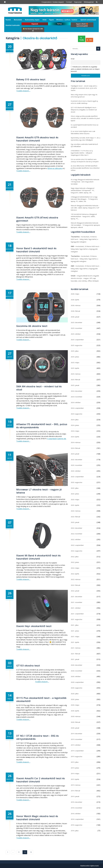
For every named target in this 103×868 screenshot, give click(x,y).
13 (31, 852)
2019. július (75, 762)
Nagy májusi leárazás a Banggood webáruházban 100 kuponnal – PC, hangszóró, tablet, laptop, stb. (83, 190)
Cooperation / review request (53, 2)
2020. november (77, 671)
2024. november (77, 397)
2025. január (75, 385)
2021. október (76, 608)
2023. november (77, 465)
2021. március (76, 648)
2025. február (76, 380)
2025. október (76, 334)
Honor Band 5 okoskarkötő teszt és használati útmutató (36, 250)
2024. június (75, 425)
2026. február (76, 311)
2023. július (75, 488)
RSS (89, 40)
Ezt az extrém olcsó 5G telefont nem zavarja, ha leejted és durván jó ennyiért (85, 160)
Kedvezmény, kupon (32, 20)
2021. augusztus (77, 619)
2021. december (77, 597)
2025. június (75, 357)
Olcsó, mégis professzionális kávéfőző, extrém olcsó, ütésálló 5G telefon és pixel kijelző (85, 118)
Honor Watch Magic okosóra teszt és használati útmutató (37, 818)
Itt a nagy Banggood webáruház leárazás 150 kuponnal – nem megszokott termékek (85, 182)
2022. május (75, 568)
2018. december (77, 802)
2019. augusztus (77, 756)
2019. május (75, 773)
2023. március (76, 511)
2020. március (76, 716)
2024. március (76, 442)
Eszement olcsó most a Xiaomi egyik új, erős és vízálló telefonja (84, 102)
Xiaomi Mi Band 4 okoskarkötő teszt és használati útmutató (38, 557)
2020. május (75, 705)
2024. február (76, 448)
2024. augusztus (77, 414)
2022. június (75, 562)
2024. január (75, 454)
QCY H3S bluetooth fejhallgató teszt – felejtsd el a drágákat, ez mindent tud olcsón (84, 110)
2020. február (76, 722)
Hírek (45, 20)
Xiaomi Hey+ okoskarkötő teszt (34, 626)
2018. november (77, 808)
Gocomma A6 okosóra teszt (32, 326)
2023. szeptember (77, 477)
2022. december (77, 528)
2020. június (75, 699)
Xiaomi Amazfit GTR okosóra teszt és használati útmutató (37, 139)
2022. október (76, 539)
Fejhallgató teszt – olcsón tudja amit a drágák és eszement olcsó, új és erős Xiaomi (84, 88)
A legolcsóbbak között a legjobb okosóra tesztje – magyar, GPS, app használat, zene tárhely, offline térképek (85, 278)
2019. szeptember (77, 751)
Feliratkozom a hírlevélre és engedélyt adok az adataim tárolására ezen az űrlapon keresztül (85, 69)
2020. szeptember (77, 682)
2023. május (75, 499)
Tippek (51, 20)
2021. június (75, 631)
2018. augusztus (77, 825)
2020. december (77, 665)
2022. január (75, 591)
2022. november (77, 534)
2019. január (75, 796)
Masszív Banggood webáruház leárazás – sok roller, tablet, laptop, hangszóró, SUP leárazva (85, 208)
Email (73, 59)
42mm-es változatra (55, 168)
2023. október (76, 471)
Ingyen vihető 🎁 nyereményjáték (82, 25)
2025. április (75, 368)
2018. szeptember (77, 819)
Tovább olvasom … (23, 91)
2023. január (75, 522)
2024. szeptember (77, 408)
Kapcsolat (78, 2)
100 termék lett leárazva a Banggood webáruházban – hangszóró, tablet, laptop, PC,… (84, 216)
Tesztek (8, 20)
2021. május (75, 636)
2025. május (75, 362)
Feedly (82, 39)
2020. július (75, 694)
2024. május (75, 431)
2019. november (77, 739)
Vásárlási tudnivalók (13, 25)
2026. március (76, 305)
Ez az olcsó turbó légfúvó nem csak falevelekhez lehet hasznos (83, 132)
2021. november (77, 602)
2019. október (76, 745)
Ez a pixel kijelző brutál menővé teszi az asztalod (85, 126)
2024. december (77, 391)
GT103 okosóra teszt (28, 666)
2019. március (76, 785)
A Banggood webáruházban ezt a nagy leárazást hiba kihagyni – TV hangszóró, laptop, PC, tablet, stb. (84, 199)
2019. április (75, 779)
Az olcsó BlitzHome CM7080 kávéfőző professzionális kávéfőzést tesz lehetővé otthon (85, 168)
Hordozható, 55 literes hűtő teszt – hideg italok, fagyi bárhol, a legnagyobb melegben (84, 239)
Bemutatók (18, 20)
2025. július (75, 351)
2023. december (77, 460)
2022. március (76, 579)
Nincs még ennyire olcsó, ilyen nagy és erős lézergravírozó (84, 96)
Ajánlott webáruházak (88, 20)
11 (19, 852)
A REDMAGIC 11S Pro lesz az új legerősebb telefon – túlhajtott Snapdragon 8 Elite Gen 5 (82, 153)
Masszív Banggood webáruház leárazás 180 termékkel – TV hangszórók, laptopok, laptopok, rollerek (85, 225)
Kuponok (35, 24)
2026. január (75, 317)
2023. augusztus (77, 482)
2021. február (76, 654)
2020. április (75, 711)
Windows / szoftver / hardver (67, 20)
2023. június (75, 494)
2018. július (75, 831)
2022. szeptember (77, 545)
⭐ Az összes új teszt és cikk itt (33, 30)
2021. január (75, 659)
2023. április (75, 505)
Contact (69, 2)
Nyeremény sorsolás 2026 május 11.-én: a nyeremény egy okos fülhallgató (85, 139)
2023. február (76, 517)
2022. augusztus (77, 551)
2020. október (76, 676)
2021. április (75, 642)
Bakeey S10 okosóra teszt (31, 79)
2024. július (75, 420)
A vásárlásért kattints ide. (57, 439)
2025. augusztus (77, 345)
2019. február (76, 791)
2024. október (76, 402)
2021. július (75, 625)
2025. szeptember (77, 340)
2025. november (77, 328)
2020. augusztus (77, 688)
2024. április (75, 437)
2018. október (76, 814)
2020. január (75, 728)
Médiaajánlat (89, 2)
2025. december (77, 322)
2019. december (77, 734)
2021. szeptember (77, 614)
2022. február (76, 585)
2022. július (75, 557)
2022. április (75, 574)
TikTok (59, 24)
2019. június (75, 768)
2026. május (75, 294)
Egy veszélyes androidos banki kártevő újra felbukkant (84, 145)
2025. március (76, 374)
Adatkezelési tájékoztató (90, 866)
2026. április (75, 300)
